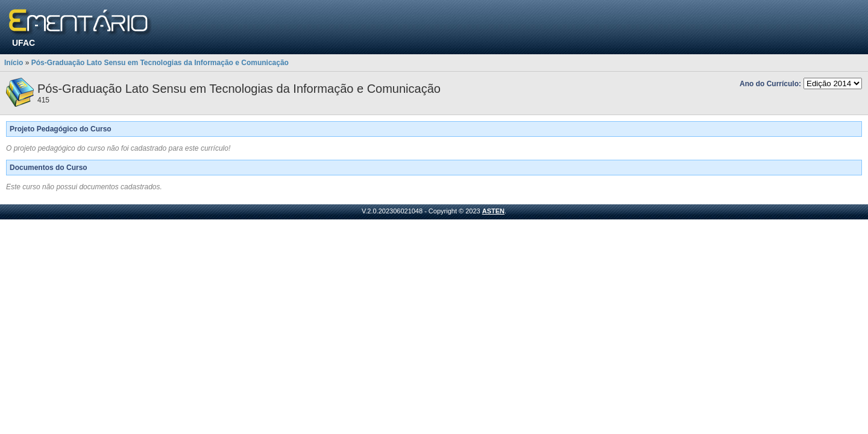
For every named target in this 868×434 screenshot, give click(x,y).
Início (14, 63)
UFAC (24, 43)
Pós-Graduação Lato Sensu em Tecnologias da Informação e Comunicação (160, 63)
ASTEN (493, 211)
